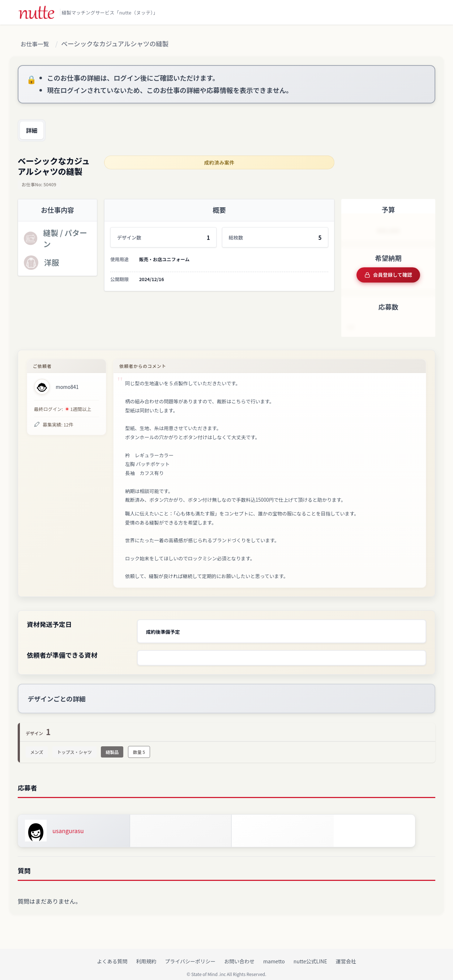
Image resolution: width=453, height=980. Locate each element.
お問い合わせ (239, 955)
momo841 (67, 385)
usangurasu (68, 824)
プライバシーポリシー (190, 955)
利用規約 (146, 955)
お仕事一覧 (37, 44)
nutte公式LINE (310, 955)
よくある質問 (112, 955)
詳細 (34, 131)
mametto (274, 955)
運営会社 (346, 955)
